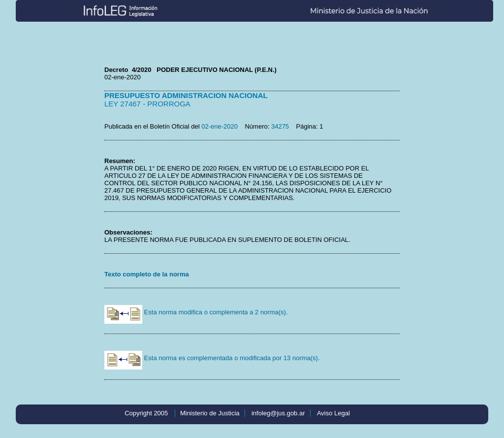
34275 (280, 126)
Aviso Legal (333, 413)
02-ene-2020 (220, 126)
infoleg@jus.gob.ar (278, 413)
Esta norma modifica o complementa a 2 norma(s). (196, 312)
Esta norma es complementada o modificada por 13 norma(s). (212, 358)
